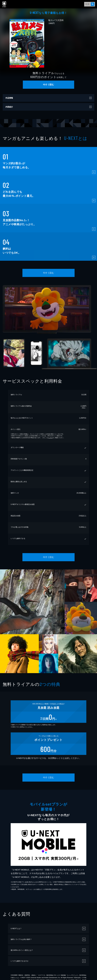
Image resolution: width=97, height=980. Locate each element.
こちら (51, 438)
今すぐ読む (48, 85)
